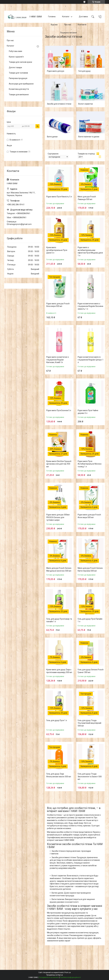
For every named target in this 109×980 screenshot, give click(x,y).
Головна (52, 17)
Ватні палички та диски (89, 137)
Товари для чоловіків (18, 73)
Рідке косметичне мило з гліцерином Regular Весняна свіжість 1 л (90, 306)
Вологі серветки (86, 104)
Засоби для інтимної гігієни (59, 104)
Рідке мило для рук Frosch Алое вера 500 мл (89, 516)
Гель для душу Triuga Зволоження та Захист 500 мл (90, 776)
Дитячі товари (15, 67)
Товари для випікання (19, 95)
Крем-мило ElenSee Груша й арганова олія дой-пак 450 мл (59, 464)
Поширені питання (68, 33)
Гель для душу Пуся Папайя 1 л (90, 620)
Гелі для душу (84, 71)
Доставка (83, 17)
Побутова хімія (15, 51)
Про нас (68, 25)
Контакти (82, 25)
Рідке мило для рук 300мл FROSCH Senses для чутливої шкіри (58, 517)
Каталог (66, 17)
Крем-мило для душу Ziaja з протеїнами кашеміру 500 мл (59, 671)
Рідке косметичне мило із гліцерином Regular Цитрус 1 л (91, 360)
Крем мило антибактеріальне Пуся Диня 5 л (57, 250)
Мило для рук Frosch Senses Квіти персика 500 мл (90, 569)
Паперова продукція (18, 78)
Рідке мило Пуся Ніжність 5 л (59, 197)
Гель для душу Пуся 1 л (57, 720)
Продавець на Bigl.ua (55, 975)
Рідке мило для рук (56, 71)
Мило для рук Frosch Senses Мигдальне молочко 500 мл (59, 569)
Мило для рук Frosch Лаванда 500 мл (87, 198)
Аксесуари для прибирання (21, 84)
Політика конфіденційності (70, 977)
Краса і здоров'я (16, 57)
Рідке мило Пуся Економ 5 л (59, 410)
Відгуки (54, 25)
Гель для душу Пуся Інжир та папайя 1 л (59, 620)
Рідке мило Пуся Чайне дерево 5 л (88, 412)
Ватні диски (52, 137)
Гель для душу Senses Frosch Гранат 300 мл (91, 671)
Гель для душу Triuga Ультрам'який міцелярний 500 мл (89, 723)
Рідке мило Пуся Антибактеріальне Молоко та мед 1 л (90, 464)
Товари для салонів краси (20, 62)
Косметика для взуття (19, 89)
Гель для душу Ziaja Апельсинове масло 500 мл (59, 775)
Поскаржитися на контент (49, 977)
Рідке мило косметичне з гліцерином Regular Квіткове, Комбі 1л (58, 360)
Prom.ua (68, 972)
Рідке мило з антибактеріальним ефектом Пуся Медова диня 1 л (90, 251)
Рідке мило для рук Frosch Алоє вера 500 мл (58, 305)
